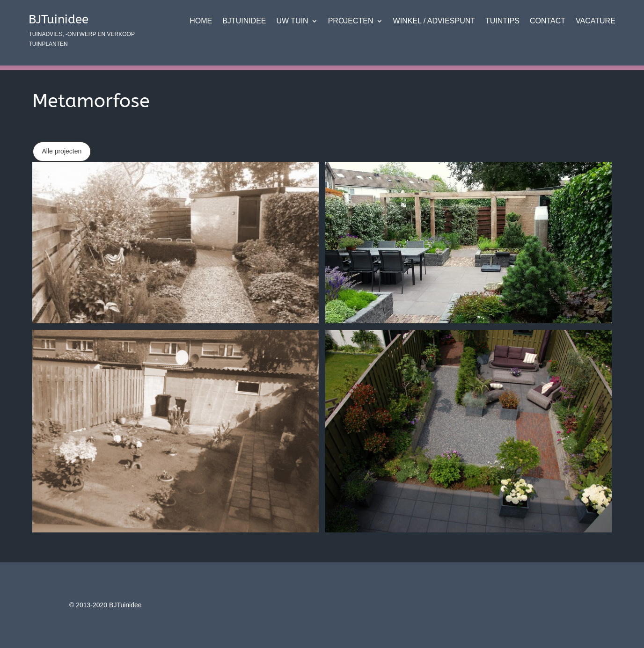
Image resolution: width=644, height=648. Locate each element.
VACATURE (596, 22)
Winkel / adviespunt (434, 22)
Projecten (351, 22)
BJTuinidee (244, 22)
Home (201, 22)
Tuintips (502, 22)
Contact (548, 22)
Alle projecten (62, 151)
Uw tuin (293, 22)
